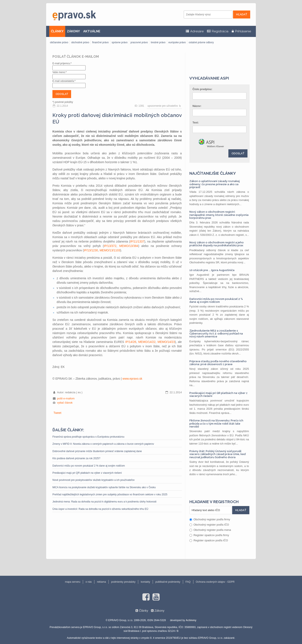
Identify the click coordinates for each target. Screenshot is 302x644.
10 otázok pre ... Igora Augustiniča (212, 270)
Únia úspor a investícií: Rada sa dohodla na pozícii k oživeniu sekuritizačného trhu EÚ (100, 509)
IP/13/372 (110, 246)
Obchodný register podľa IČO (209, 525)
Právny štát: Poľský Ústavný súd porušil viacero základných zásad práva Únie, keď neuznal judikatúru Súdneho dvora (217, 454)
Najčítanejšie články (213, 173)
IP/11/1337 (137, 241)
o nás (89, 582)
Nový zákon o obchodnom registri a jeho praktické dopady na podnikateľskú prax (217, 244)
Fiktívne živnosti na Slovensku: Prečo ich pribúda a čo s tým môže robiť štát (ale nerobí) (216, 424)
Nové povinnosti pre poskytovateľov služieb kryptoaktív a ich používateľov (94, 480)
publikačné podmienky (168, 582)
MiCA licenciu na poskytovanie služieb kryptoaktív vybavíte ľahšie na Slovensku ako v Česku (104, 487)
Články (143, 611)
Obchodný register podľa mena (210, 530)
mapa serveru (73, 582)
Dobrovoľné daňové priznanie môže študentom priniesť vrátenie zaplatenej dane (97, 451)
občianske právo (59, 42)
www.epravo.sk (132, 379)
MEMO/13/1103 (110, 250)
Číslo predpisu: (202, 89)
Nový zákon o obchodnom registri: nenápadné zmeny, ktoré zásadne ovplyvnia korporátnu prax (219, 215)
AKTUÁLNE (92, 31)
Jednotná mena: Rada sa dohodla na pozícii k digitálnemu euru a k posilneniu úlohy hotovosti (104, 502)
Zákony (159, 611)
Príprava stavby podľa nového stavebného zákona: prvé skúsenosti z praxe (218, 363)
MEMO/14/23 (166, 342)
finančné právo (100, 42)
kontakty (145, 582)
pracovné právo (139, 42)
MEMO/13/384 (129, 246)
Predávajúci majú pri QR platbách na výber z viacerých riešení (87, 473)
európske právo (177, 42)
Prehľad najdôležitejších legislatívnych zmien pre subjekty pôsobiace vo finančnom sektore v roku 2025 (110, 494)
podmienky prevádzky (123, 582)
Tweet (57, 413)
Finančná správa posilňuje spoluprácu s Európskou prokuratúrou (88, 437)
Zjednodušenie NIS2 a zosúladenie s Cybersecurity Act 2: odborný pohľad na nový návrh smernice (216, 334)
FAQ (188, 582)
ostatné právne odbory (201, 42)
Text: (196, 123)
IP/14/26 (131, 342)
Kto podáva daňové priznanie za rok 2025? (76, 458)
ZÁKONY (73, 31)
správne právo (120, 42)
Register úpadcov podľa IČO (209, 540)
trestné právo (158, 42)
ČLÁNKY (57, 31)
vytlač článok (65, 403)
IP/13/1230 (91, 250)
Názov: (197, 106)
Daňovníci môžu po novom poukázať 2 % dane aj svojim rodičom (89, 466)
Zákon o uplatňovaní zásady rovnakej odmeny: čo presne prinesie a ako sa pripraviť (215, 184)
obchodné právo (80, 42)
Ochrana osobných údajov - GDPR (215, 582)
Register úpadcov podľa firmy (209, 535)
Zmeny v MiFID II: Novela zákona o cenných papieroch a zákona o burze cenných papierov (103, 444)
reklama (101, 582)
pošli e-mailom (66, 398)
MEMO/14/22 (147, 342)
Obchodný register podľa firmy (210, 519)
